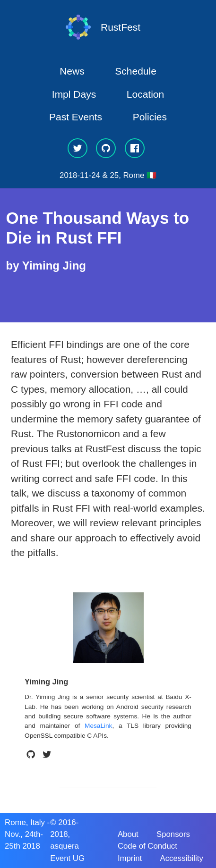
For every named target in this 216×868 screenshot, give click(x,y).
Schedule (136, 71)
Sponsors (173, 834)
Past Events (76, 117)
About (128, 834)
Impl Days (74, 94)
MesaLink (98, 726)
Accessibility (181, 858)
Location (145, 94)
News (72, 71)
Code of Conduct (147, 846)
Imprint (130, 858)
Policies (150, 117)
